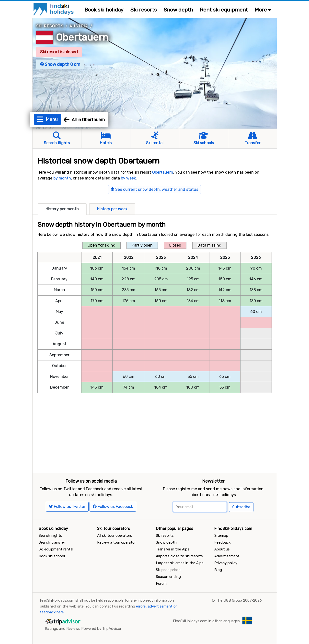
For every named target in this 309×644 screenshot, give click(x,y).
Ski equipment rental (56, 549)
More (263, 10)
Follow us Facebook (113, 507)
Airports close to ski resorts (179, 556)
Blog (218, 570)
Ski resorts (144, 10)
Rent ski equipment (224, 10)
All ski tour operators (115, 536)
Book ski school (52, 556)
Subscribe (241, 507)
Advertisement (227, 556)
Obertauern (82, 37)
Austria (79, 26)
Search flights (50, 536)
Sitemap (221, 536)
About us (222, 549)
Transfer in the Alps (173, 549)
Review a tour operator (116, 542)
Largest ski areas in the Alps (180, 563)
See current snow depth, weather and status (154, 189)
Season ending (168, 577)
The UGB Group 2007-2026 (239, 600)
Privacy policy (226, 563)
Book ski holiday (104, 10)
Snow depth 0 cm (60, 64)
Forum (161, 584)
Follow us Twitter (67, 507)
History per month (62, 209)
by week (128, 178)
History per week (112, 209)
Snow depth (178, 10)
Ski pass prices (168, 570)
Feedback (222, 542)
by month (62, 178)
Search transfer (52, 542)
